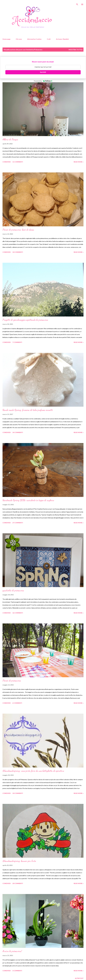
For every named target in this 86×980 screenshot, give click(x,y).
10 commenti (18, 252)
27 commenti (18, 523)
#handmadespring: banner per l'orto (19, 861)
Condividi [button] (7, 162)
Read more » (79, 162)
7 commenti (17, 342)
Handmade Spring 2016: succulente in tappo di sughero (28, 500)
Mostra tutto (76, 50)
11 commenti (18, 162)
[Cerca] (77, 4)
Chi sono (19, 39)
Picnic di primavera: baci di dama (18, 230)
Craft (49, 39)
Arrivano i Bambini (62, 39)
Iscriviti (43, 72)
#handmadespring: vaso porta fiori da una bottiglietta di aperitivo (33, 771)
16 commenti (18, 613)
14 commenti (18, 432)
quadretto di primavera (13, 590)
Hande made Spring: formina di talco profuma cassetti (28, 410)
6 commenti (17, 703)
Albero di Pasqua (10, 139)
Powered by (43, 81)
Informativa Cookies (34, 39)
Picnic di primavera (12, 681)
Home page (6, 39)
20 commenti (18, 883)
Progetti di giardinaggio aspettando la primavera (25, 320)
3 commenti (17, 971)
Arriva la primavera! (12, 951)
